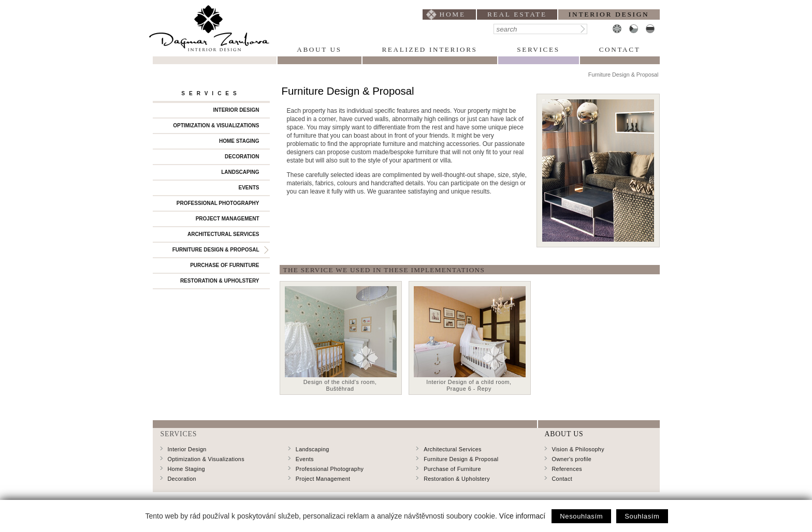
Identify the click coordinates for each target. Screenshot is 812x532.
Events (249, 188)
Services (538, 49)
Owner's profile (572, 459)
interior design (609, 14)
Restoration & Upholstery (220, 281)
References (567, 469)
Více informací (522, 516)
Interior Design (236, 110)
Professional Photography (218, 203)
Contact (620, 49)
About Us (319, 49)
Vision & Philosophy (578, 449)
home (453, 14)
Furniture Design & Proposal (216, 250)
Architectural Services (223, 234)
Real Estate (517, 14)
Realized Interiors (429, 49)
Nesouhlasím (581, 516)
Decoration (242, 157)
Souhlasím (642, 516)
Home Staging (239, 141)
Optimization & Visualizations (216, 125)
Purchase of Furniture (224, 265)
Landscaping (240, 172)
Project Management (228, 219)
